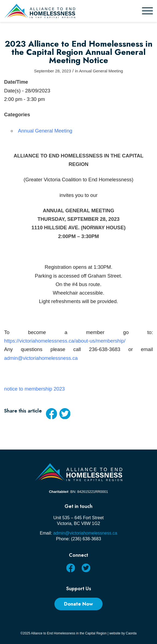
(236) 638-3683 (86, 539)
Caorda (131, 633)
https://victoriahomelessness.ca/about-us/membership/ (65, 341)
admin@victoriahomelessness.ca (41, 358)
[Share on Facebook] (51, 414)
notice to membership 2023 (34, 389)
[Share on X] (65, 414)
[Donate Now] (78, 604)
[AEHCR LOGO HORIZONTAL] (64, 11)
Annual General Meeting (101, 71)
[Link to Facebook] (70, 568)
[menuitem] (147, 11)
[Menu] (147, 11)
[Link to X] (86, 568)
